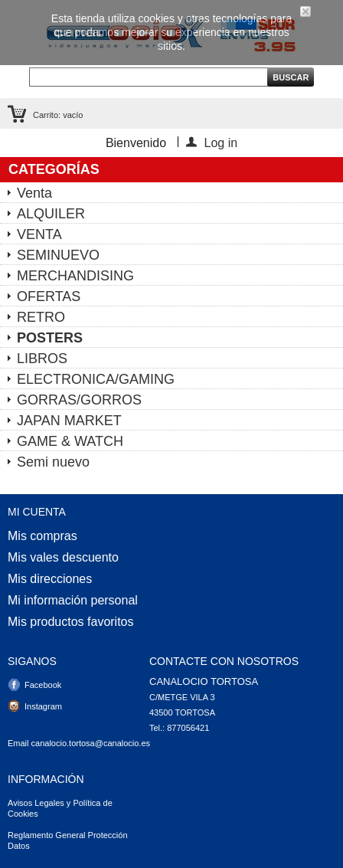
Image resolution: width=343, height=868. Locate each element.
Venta (34, 193)
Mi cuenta (37, 512)
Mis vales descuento (63, 558)
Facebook (43, 685)
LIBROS (42, 359)
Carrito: (58, 115)
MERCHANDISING (75, 276)
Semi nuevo (53, 462)
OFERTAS (49, 296)
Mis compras (42, 536)
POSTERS (50, 338)
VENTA (39, 234)
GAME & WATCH (70, 441)
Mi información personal (73, 601)
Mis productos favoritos (71, 622)
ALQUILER (51, 214)
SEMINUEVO (58, 255)
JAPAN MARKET (69, 421)
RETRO (41, 317)
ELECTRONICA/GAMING (96, 379)
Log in (221, 142)
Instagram (43, 706)
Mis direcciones (50, 579)
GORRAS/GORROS (79, 400)
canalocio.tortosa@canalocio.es (91, 743)
